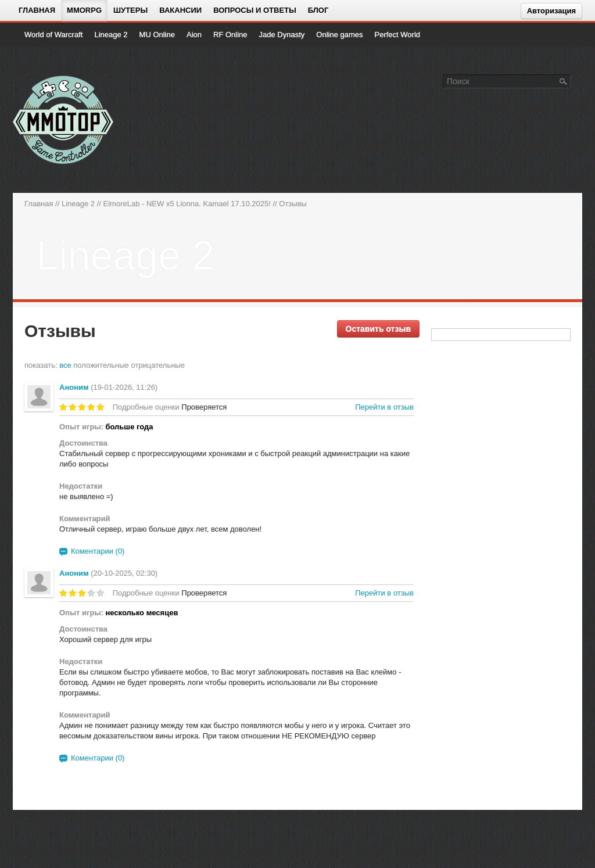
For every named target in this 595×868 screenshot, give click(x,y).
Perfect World (398, 35)
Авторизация (551, 11)
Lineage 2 (111, 35)
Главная (37, 10)
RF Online (230, 35)
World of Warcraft (53, 35)
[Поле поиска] (564, 81)
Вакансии (180, 10)
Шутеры (130, 10)
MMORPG (84, 10)
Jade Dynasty (282, 35)
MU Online (157, 35)
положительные (101, 365)
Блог (318, 10)
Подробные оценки (146, 407)
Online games (339, 35)
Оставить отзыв (378, 329)
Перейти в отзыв (384, 407)
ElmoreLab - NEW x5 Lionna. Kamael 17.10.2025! (187, 204)
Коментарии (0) (98, 551)
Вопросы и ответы (255, 10)
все (65, 365)
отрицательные (158, 365)
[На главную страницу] (64, 120)
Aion (194, 35)
